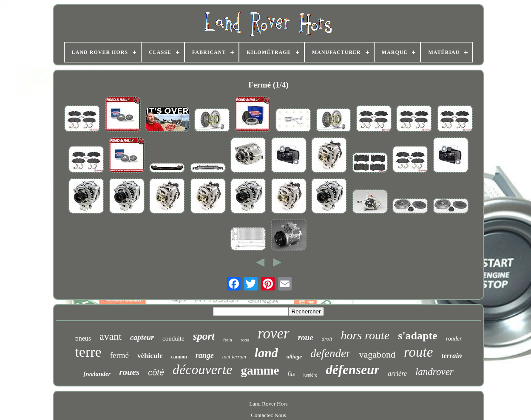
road (245, 340)
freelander (97, 374)
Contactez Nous (268, 415)
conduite (173, 338)
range (205, 355)
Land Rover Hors (268, 404)
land (266, 353)
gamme (260, 370)
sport (204, 336)
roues (129, 372)
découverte (202, 369)
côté (156, 372)
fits (291, 374)
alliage (294, 357)
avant (111, 336)
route (418, 352)
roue (306, 337)
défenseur (352, 370)
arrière (397, 373)
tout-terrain (234, 357)
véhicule (150, 356)
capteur (142, 338)
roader (454, 339)
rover (274, 334)
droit (327, 339)
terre (88, 352)
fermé (119, 355)
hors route (365, 335)
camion (179, 357)
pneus (83, 338)
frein (228, 340)
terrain (451, 356)
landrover (434, 372)
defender (330, 353)
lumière (311, 375)
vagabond (377, 354)
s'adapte (417, 336)
